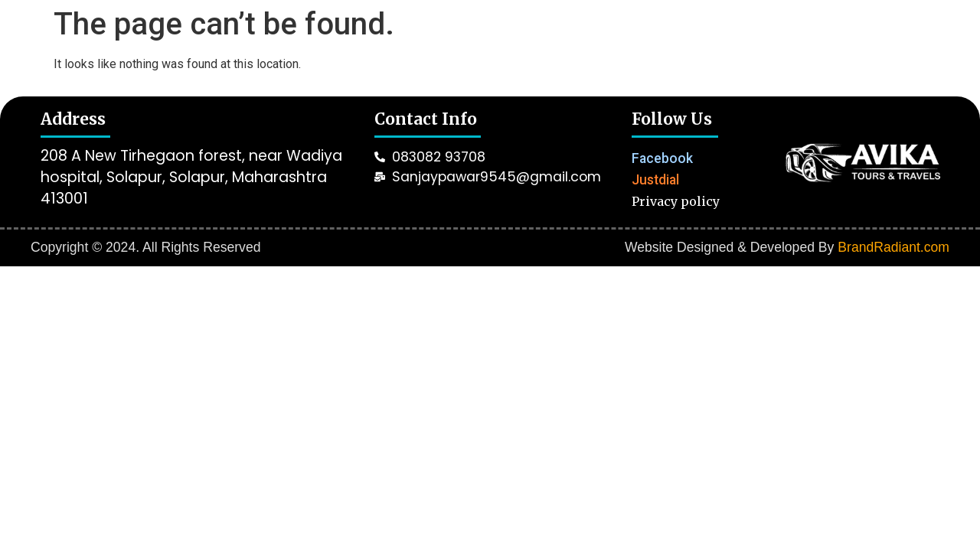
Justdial (655, 180)
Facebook (662, 158)
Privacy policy (676, 201)
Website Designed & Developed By (787, 247)
